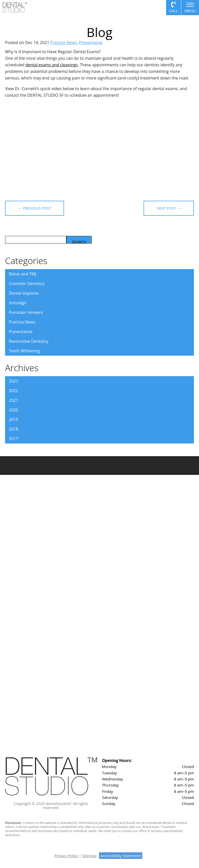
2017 (14, 439)
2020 (14, 410)
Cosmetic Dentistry (27, 284)
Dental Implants (24, 293)
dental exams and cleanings (52, 65)
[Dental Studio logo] (15, 7)
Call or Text (174, 8)
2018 (14, 429)
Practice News (64, 43)
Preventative (91, 43)
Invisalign (18, 303)
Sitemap (89, 856)
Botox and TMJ (23, 274)
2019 (14, 419)
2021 (14, 400)
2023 (14, 381)
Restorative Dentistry (29, 341)
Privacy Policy (66, 856)
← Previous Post (37, 208)
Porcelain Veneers (26, 312)
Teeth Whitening (24, 351)
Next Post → (166, 208)
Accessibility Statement (121, 856)
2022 (14, 391)
